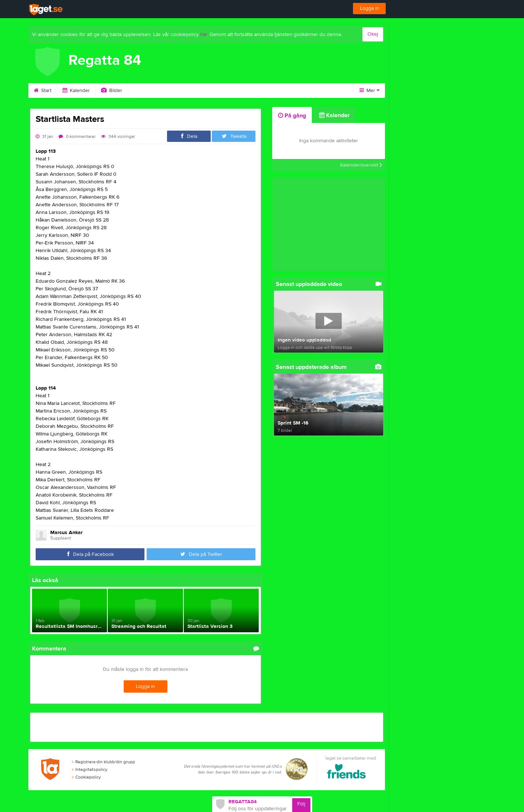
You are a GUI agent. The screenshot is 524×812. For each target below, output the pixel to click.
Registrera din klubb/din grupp (104, 762)
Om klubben (183, 91)
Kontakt (259, 91)
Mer (370, 91)
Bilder (112, 91)
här (204, 35)
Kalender (76, 91)
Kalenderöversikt (361, 165)
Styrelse (223, 91)
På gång (292, 116)
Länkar (293, 91)
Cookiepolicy (86, 777)
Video (144, 91)
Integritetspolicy (90, 769)
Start (43, 91)
